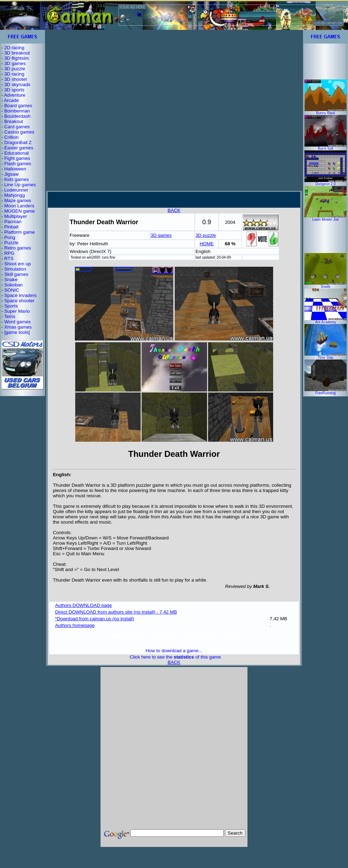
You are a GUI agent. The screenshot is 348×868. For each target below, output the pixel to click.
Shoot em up (18, 264)
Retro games (18, 248)
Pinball (11, 227)
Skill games (16, 274)
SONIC (12, 290)
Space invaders (20, 295)
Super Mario (17, 311)
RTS (9, 258)
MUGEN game (20, 211)
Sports (11, 306)
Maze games (18, 200)
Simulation (15, 269)
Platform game (20, 232)
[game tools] (17, 332)
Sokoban (14, 285)
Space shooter (19, 301)
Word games (17, 322)
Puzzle (11, 243)
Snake (11, 280)
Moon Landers (19, 206)
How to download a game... (174, 651)
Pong (10, 237)
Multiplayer (15, 216)
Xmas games (18, 327)
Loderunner (16, 190)
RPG (9, 253)
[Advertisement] (79, 110)
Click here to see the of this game (175, 657)
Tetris (10, 316)
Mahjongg (15, 195)
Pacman (13, 222)
